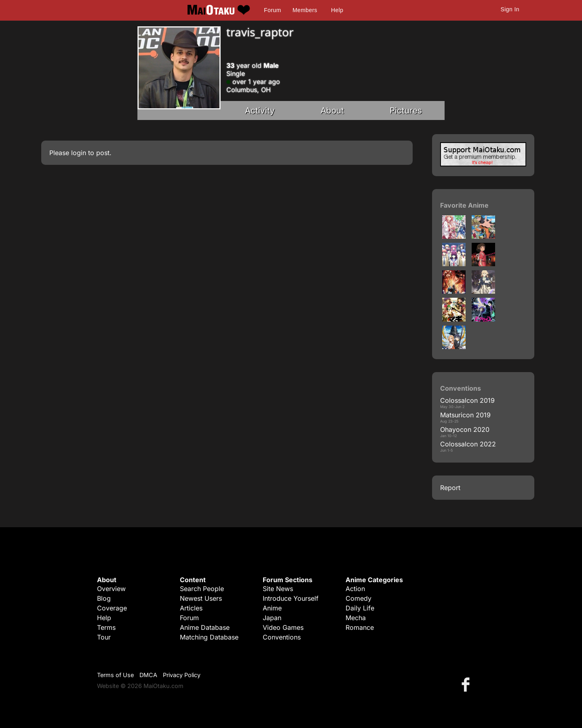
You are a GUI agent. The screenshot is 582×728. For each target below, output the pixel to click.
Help (337, 10)
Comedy (358, 598)
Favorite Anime (464, 205)
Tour (104, 637)
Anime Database (205, 627)
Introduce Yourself (291, 598)
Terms (106, 627)
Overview (111, 589)
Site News (278, 589)
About (332, 110)
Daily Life (360, 608)
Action (355, 589)
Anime (272, 608)
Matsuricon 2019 (465, 415)
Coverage (112, 608)
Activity (260, 110)
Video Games (283, 627)
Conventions (282, 637)
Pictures (406, 110)
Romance (360, 627)
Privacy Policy (182, 675)
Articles (191, 608)
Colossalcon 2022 (468, 444)
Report (450, 488)
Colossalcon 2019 (467, 400)
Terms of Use (115, 675)
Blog (104, 598)
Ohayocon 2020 (465, 429)
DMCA (148, 675)
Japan (272, 618)
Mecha (356, 618)
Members (305, 10)
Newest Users (201, 598)
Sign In (510, 9)
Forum (272, 10)
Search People (202, 589)
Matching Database (209, 637)
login (79, 153)
